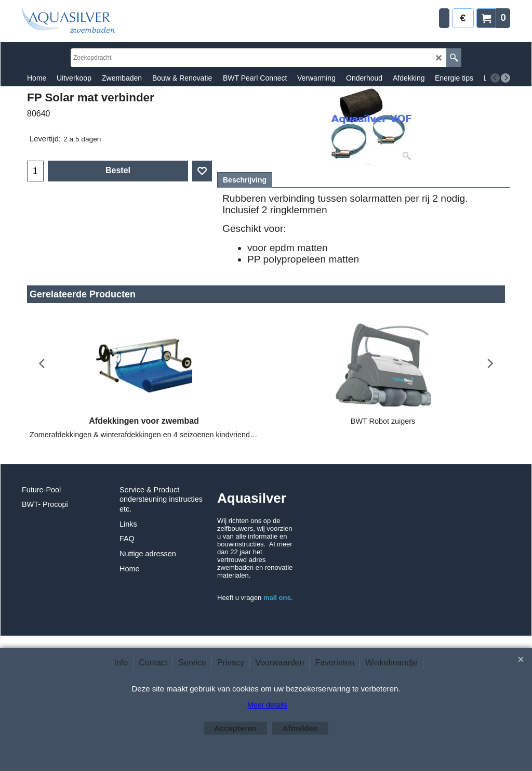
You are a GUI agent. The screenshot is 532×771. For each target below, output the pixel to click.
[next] (506, 78)
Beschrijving (245, 180)
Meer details (267, 705)
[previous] (495, 78)
